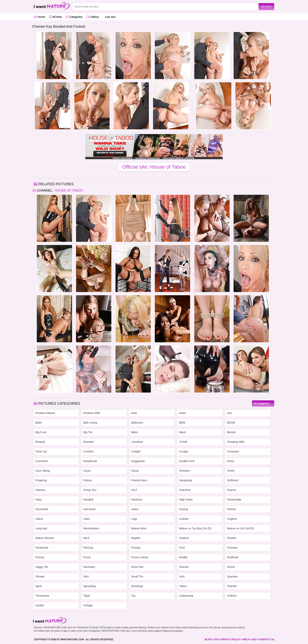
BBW (182, 423)
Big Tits (88, 432)
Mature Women (45, 538)
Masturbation (91, 528)
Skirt (86, 576)
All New (55, 17)
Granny (232, 490)
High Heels (186, 500)
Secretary (89, 567)
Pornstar (232, 548)
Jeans (135, 509)
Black (182, 432)
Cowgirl (136, 451)
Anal (134, 413)
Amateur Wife (92, 413)
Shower (40, 576)
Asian (183, 413)
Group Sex (90, 490)
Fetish (231, 471)
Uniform (232, 596)
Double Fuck (187, 461)
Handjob (88, 500)
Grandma (185, 490)
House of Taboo (68, 190)
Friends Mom (139, 480)
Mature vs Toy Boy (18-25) (195, 528)
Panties (232, 538)
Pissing (136, 548)
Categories (74, 17)
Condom (88, 451)
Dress (231, 461)
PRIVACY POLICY (230, 639)
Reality (183, 557)
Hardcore (137, 500)
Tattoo (183, 586)
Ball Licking (90, 423)
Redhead (233, 557)
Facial (135, 471)
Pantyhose (42, 548)
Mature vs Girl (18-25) (240, 528)
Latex (87, 519)
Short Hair (137, 567)
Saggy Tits (42, 567)
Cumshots (42, 461)
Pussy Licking (140, 557)
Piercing (88, 548)
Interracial (89, 509)
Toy (133, 596)
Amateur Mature (45, 413)
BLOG (208, 639)
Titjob (87, 596)
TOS (216, 639)
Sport (39, 586)
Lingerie (232, 519)
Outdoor (184, 538)
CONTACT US (267, 639)
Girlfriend (233, 480)
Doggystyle (138, 461)
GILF (134, 490)
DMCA (246, 639)
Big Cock (41, 432)
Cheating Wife (236, 442)
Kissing (184, 509)
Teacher (232, 586)
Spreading (90, 586)
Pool (182, 548)
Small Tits (137, 576)
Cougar (184, 451)
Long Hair (41, 528)
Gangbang (186, 480)
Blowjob (40, 442)
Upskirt (40, 605)
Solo (182, 576)
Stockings (137, 586)
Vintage (88, 605)
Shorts (231, 567)
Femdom (185, 471)
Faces (87, 471)
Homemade (234, 500)
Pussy (87, 557)
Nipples (136, 538)
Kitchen (232, 509)
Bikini (134, 432)
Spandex (232, 576)
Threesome (42, 596)
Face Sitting (43, 471)
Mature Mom (139, 528)
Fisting (87, 480)
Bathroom (137, 423)
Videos (93, 17)
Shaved (184, 567)
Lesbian (184, 519)
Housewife (42, 509)
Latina (39, 519)
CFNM (183, 442)
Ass (229, 413)
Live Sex (109, 17)
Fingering (41, 480)
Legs (134, 519)
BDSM (231, 423)
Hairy (39, 500)
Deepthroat (90, 461)
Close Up (41, 451)
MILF (86, 538)
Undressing (186, 596)
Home (39, 17)
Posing (40, 557)
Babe (39, 423)
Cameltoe (137, 442)
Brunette (88, 442)
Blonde (231, 432)
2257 (254, 639)
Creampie (233, 451)
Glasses (40, 490)
